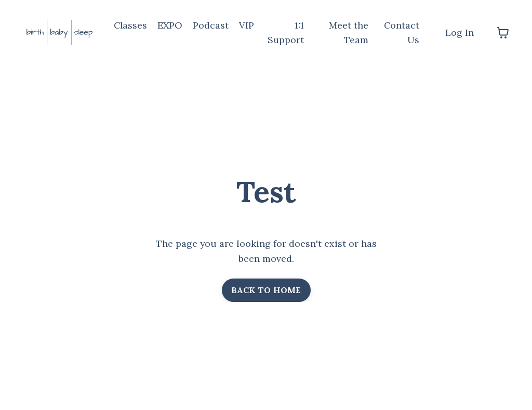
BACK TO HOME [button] (266, 290)
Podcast (212, 25)
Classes (131, 25)
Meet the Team (349, 33)
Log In (460, 32)
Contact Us (401, 33)
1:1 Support (287, 33)
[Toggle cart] (503, 33)
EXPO (171, 25)
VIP (248, 25)
